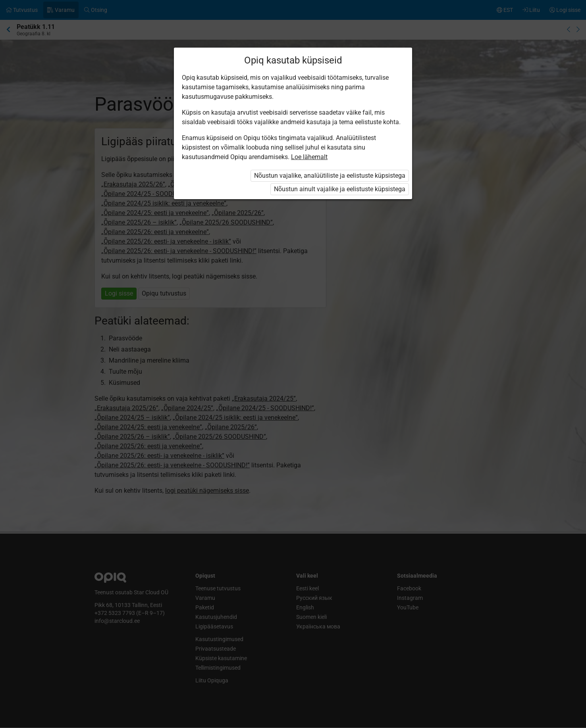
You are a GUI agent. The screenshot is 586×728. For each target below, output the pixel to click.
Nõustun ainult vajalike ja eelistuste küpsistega (340, 189)
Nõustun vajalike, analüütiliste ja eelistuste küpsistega (330, 176)
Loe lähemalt (309, 157)
